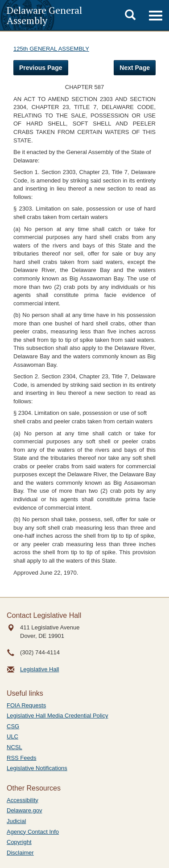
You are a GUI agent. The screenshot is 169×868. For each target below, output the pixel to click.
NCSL (14, 747)
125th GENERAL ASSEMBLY (51, 49)
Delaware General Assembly (44, 15)
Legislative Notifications (37, 768)
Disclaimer (20, 853)
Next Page (135, 68)
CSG (13, 726)
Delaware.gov (25, 810)
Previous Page (41, 68)
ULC (12, 736)
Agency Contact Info (33, 832)
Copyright (19, 842)
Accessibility (23, 800)
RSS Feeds (21, 758)
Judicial (16, 821)
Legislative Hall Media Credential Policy (58, 716)
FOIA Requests (26, 705)
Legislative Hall (39, 669)
